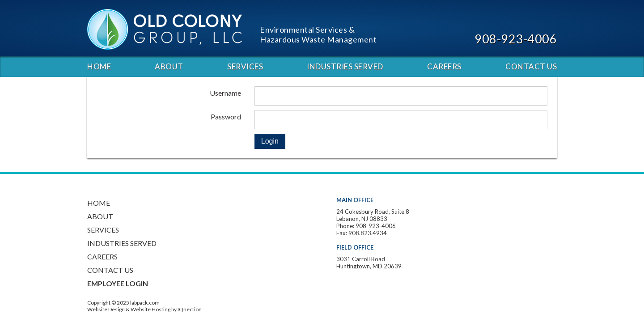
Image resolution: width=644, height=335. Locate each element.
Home (99, 66)
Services (245, 66)
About (169, 66)
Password (226, 117)
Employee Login (118, 283)
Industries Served (345, 66)
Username (225, 93)
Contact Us (531, 66)
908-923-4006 (516, 39)
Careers (444, 66)
